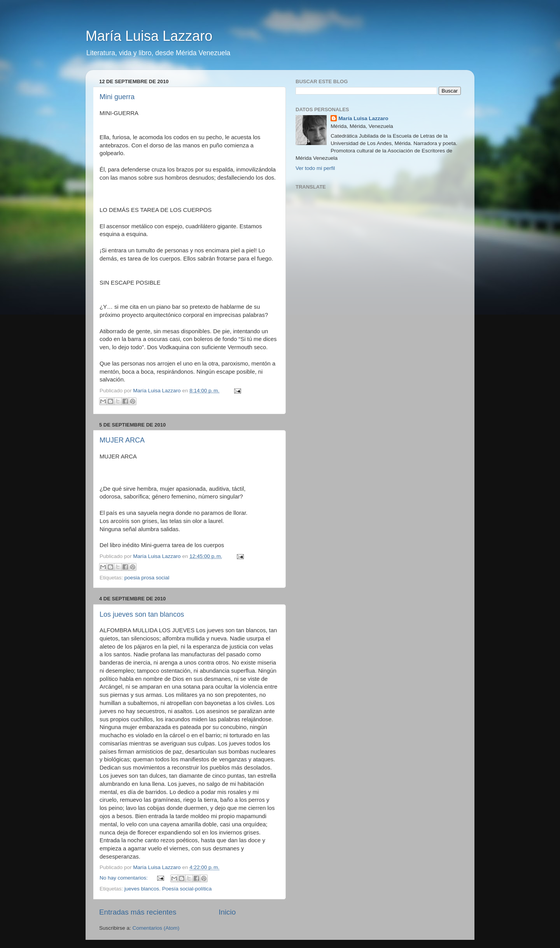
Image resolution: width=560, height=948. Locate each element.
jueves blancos (142, 889)
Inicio (227, 912)
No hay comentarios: (124, 878)
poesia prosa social (147, 578)
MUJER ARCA (122, 440)
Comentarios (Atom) (156, 928)
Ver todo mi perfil (315, 168)
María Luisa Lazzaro (149, 36)
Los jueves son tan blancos (142, 614)
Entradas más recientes (138, 912)
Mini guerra (117, 97)
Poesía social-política (187, 889)
